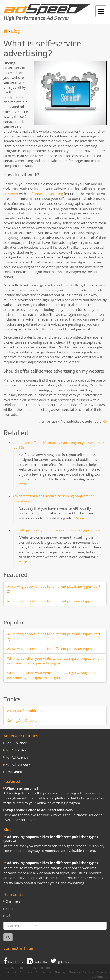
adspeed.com (40, 968)
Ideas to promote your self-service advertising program (56, 530)
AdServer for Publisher (25, 711)
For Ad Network (18, 764)
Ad (8, 916)
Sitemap (60, 972)
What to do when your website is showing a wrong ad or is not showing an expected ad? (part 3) (53, 675)
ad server (11, 194)
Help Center (14, 894)
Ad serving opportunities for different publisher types (49, 601)
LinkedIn (37, 961)
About (12, 972)
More (23, 484)
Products (26, 972)
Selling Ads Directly (22, 720)
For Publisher (16, 743)
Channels (13, 901)
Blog (15, 31)
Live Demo (14, 772)
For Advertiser (17, 750)
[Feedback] (105, 422)
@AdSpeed (62, 961)
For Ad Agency (17, 757)
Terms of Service (81, 972)
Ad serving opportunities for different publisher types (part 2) (51, 839)
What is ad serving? (22, 788)
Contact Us (43, 972)
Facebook (13, 961)
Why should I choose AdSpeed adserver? (39, 810)
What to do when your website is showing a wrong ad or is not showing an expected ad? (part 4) (53, 661)
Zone (9, 909)
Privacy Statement (99, 974)
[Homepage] (5, 31)
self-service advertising (45, 194)
